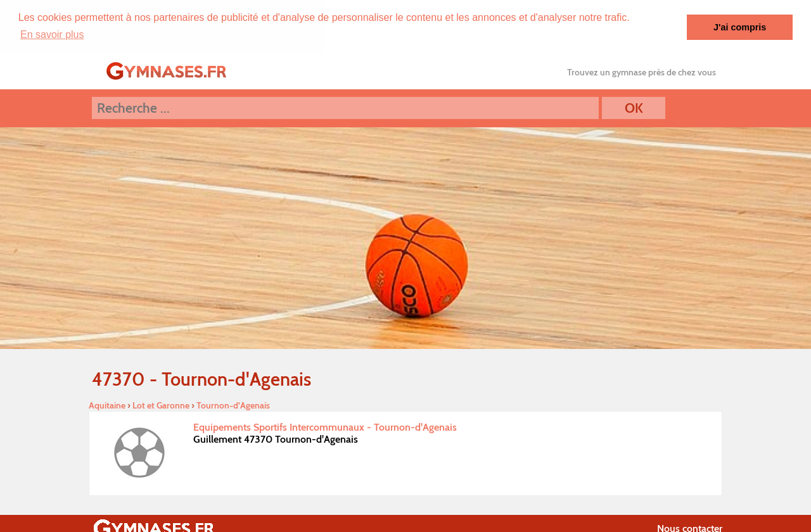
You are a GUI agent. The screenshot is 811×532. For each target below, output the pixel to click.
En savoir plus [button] (52, 35)
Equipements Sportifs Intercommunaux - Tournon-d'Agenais (325, 427)
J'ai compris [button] (740, 27)
